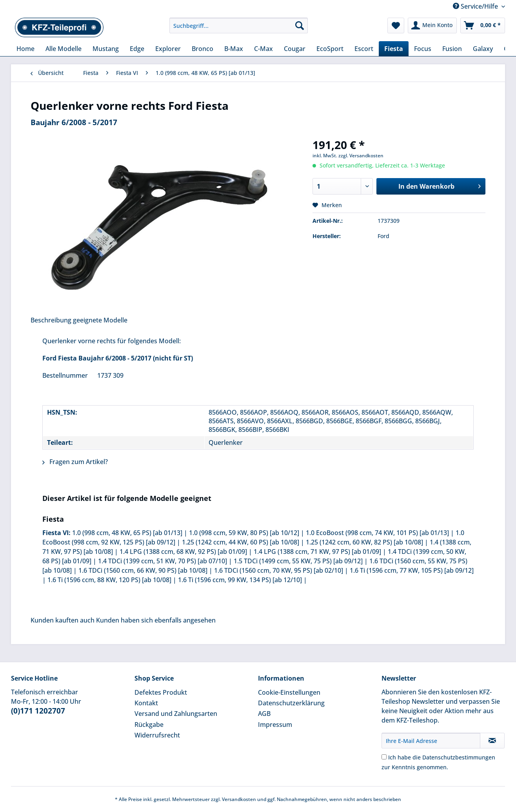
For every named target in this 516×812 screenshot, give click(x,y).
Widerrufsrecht (157, 735)
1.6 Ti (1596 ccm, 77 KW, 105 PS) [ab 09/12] (412, 570)
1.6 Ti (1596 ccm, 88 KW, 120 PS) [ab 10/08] (109, 580)
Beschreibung (51, 320)
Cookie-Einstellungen (289, 692)
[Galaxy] (483, 49)
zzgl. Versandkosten (361, 156)
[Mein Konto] (432, 25)
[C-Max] (263, 49)
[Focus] (423, 49)
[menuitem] (239, 29)
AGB (264, 714)
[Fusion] (452, 49)
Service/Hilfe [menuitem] (476, 6)
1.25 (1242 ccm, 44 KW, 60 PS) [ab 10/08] (241, 542)
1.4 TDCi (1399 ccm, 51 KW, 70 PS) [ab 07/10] (163, 561)
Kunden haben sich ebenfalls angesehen (156, 620)
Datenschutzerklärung (291, 703)
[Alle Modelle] (64, 49)
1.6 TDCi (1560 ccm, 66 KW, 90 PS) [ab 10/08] (143, 570)
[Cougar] (295, 49)
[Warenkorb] (483, 25)
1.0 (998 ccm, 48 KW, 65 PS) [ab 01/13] (127, 533)
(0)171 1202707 (38, 711)
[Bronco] (203, 49)
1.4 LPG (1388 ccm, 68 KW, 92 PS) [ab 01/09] (183, 552)
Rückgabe (149, 725)
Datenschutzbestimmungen (459, 757)
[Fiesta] (394, 49)
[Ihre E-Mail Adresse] (431, 741)
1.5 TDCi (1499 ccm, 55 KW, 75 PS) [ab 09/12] (298, 561)
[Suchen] (300, 25)
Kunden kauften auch (63, 620)
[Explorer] (168, 49)
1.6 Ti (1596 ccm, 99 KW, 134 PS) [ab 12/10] (240, 580)
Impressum (275, 725)
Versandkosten (239, 799)
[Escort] (364, 49)
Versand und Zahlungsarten (176, 714)
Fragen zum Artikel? (75, 462)
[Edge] (137, 49)
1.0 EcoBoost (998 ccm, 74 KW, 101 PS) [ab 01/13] (377, 533)
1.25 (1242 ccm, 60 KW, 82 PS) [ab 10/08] (364, 542)
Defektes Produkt (161, 692)
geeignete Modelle (100, 320)
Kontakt (146, 703)
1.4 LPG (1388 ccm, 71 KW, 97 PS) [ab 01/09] (317, 552)
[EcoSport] (330, 49)
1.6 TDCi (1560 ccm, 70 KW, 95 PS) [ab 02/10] (279, 570)
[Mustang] (106, 49)
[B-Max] (234, 49)
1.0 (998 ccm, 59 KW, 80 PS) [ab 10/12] (244, 533)
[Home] (25, 49)
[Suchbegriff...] (239, 25)
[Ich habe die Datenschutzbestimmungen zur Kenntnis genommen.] (384, 757)
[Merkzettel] (396, 25)
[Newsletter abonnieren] (492, 741)
